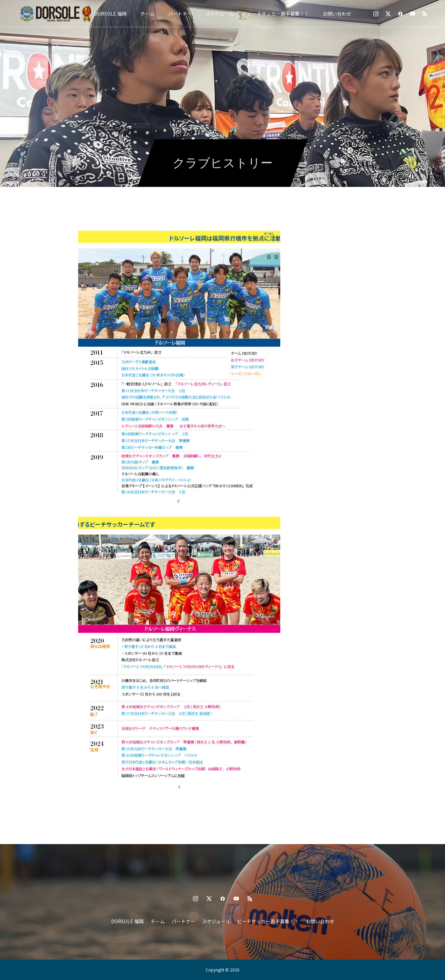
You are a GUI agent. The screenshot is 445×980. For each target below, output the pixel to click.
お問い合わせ (337, 14)
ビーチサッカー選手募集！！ (278, 14)
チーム (147, 14)
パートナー (180, 14)
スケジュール (220, 14)
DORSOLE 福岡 (110, 14)
